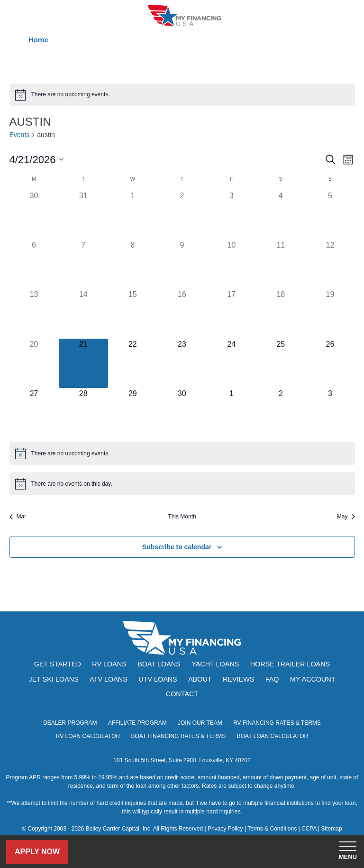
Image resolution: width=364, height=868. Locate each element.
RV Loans (109, 664)
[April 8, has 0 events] (133, 264)
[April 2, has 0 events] (182, 215)
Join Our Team (200, 723)
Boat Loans (159, 664)
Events (20, 135)
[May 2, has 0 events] (281, 413)
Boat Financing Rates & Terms (179, 736)
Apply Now (37, 852)
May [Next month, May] (346, 517)
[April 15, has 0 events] (133, 314)
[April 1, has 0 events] (133, 215)
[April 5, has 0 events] (330, 215)
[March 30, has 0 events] (34, 215)
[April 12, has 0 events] (330, 264)
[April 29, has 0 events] (133, 413)
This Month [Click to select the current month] (182, 517)
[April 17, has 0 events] (231, 314)
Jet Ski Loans (53, 679)
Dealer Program (70, 723)
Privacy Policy (225, 829)
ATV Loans (109, 679)
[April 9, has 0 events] (182, 264)
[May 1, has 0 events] (231, 413)
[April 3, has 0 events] (231, 215)
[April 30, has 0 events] (182, 413)
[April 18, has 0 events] (281, 314)
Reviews (238, 679)
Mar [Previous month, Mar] (18, 517)
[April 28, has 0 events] (83, 413)
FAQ (272, 679)
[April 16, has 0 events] (182, 314)
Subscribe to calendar (177, 547)
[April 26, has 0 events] (330, 363)
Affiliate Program (137, 723)
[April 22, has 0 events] (133, 363)
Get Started (58, 664)
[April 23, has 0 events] (182, 363)
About (200, 679)
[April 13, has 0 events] (34, 314)
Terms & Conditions (272, 829)
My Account (313, 679)
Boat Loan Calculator (273, 736)
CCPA (309, 829)
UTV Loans (158, 679)
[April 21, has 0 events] (83, 363)
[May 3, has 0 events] (330, 413)
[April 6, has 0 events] (34, 264)
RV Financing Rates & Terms (277, 723)
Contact (182, 694)
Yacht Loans (215, 664)
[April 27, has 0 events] (34, 413)
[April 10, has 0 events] (231, 264)
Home (38, 40)
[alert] (182, 95)
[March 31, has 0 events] (83, 215)
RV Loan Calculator (88, 736)
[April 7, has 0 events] (83, 264)
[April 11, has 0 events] (281, 264)
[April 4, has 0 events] (281, 215)
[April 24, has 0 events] (231, 363)
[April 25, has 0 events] (281, 363)
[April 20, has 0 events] (34, 363)
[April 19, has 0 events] (330, 314)
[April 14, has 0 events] (83, 314)
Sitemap (332, 829)
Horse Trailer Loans (290, 664)
